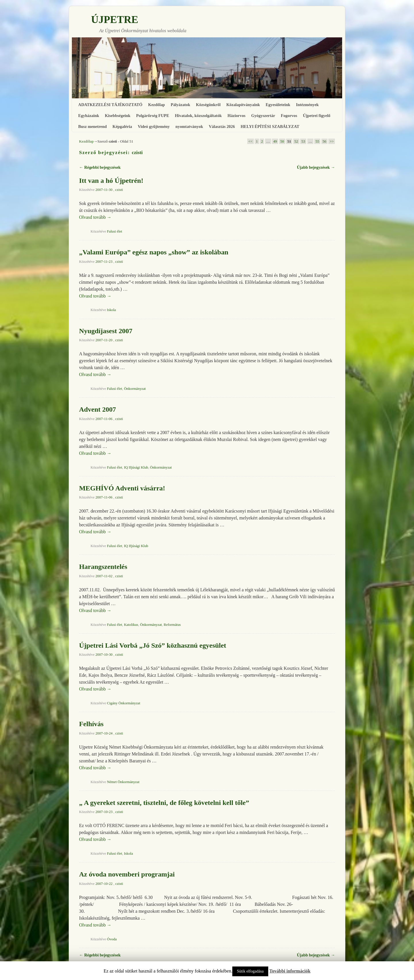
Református (172, 625)
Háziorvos (236, 116)
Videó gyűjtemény (154, 126)
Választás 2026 (222, 126)
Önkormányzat (135, 389)
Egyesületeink (278, 105)
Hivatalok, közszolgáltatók (198, 116)
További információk (290, 971)
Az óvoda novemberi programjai (127, 874)
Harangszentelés (103, 567)
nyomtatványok (189, 126)
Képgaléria (122, 126)
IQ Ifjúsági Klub (136, 467)
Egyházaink (89, 116)
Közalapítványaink (243, 105)
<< (251, 141)
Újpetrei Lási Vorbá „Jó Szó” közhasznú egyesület (153, 645)
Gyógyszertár (263, 116)
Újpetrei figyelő (317, 116)
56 (324, 141)
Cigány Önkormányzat (124, 703)
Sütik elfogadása (250, 971)
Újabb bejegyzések (316, 167)
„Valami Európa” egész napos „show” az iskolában (154, 252)
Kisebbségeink (118, 116)
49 (275, 141)
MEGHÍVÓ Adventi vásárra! (122, 488)
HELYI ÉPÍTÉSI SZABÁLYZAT (270, 126)
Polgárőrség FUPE (153, 116)
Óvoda (112, 939)
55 (317, 141)
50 (282, 141)
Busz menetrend (92, 126)
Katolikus (131, 625)
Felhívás (91, 724)
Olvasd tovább (95, 217)
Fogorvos (289, 116)
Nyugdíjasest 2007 (106, 331)
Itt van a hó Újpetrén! (111, 181)
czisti (137, 152)
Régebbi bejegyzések (100, 167)
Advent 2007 (97, 409)
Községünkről (208, 105)
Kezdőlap (156, 105)
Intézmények (307, 105)
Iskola (111, 310)
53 (303, 141)
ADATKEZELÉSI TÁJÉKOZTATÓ (110, 105)
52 (296, 141)
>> (332, 141)
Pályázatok (181, 105)
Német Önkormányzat (123, 782)
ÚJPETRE (115, 20)
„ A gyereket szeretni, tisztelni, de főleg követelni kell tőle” (164, 803)
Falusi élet (115, 231)
